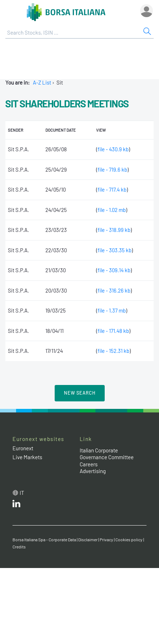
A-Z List (42, 82)
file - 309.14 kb (114, 270)
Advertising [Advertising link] (93, 471)
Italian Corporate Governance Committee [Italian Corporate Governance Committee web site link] (107, 454)
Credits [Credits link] (19, 547)
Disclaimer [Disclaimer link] (88, 539)
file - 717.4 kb (112, 189)
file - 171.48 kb (113, 331)
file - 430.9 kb (113, 149)
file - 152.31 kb (113, 351)
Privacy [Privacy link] (106, 539)
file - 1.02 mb (112, 210)
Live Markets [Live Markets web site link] (27, 457)
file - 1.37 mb (112, 310)
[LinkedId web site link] (16, 505)
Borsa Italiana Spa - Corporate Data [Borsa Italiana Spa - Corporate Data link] (44, 539)
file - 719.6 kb (112, 169)
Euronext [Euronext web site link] (23, 448)
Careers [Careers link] (89, 464)
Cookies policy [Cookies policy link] (129, 539)
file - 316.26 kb (114, 290)
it (22, 493)
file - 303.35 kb (115, 250)
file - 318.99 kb (114, 230)
